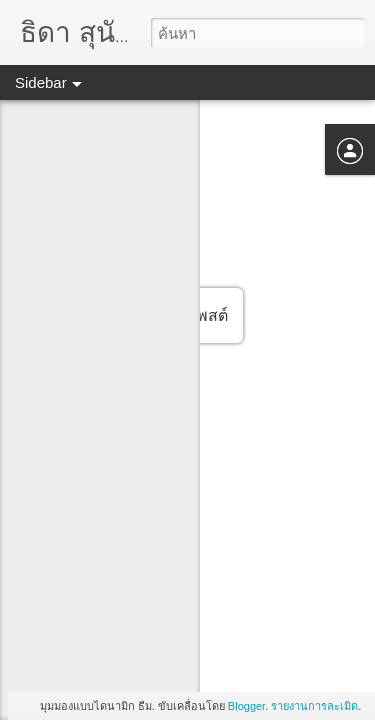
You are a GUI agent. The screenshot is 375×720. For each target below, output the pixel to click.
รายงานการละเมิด (314, 706)
